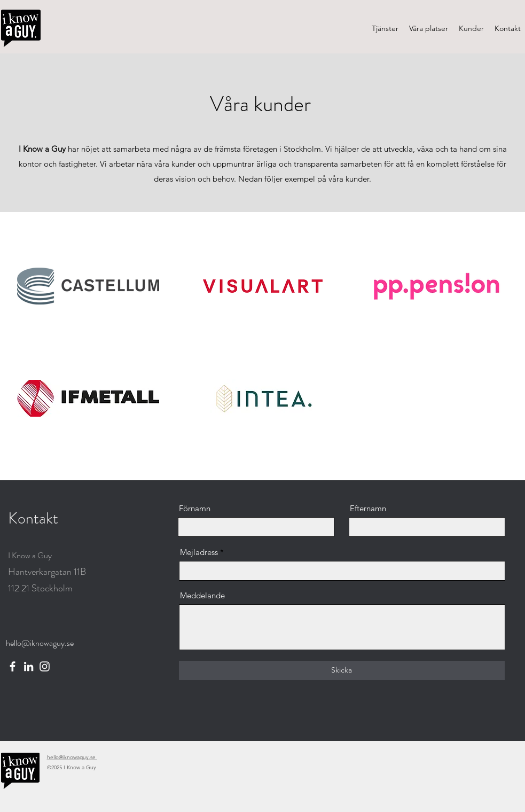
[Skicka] (342, 670)
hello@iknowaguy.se (40, 643)
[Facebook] (13, 666)
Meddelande (202, 595)
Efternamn (368, 508)
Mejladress (199, 552)
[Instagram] (45, 666)
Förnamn (195, 508)
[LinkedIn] (29, 666)
